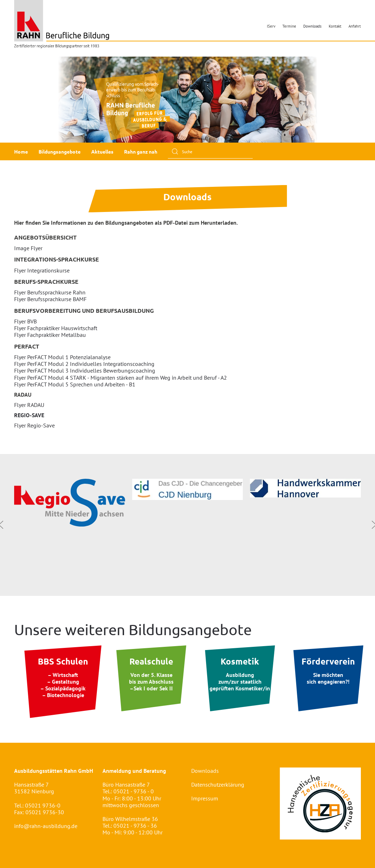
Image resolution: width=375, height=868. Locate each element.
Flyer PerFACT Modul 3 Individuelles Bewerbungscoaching (85, 370)
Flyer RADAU (29, 405)
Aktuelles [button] (102, 151)
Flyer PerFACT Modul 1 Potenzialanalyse (62, 357)
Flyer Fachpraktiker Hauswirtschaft (56, 328)
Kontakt (335, 26)
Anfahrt (355, 26)
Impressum (205, 798)
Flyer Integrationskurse (42, 270)
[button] (11, 100)
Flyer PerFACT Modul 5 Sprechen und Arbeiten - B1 (75, 384)
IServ (271, 26)
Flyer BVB (25, 321)
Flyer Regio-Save (34, 425)
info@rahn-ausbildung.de (46, 826)
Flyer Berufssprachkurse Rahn (50, 292)
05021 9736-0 (43, 805)
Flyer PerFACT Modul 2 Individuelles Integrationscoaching (84, 364)
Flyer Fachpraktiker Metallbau (50, 335)
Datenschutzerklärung (218, 784)
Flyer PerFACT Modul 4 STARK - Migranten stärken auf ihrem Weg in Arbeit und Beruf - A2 (121, 378)
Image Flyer (28, 248)
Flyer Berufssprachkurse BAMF (50, 299)
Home (21, 151)
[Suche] (210, 151)
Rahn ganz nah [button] (141, 151)
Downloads (312, 26)
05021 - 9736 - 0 (134, 791)
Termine (289, 26)
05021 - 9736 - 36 (135, 826)
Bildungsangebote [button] (60, 151)
